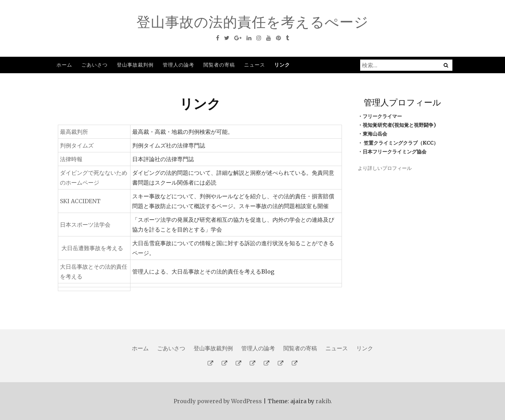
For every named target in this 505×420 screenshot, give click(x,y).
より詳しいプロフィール (385, 168)
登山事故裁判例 (135, 65)
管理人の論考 (179, 65)
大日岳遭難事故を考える (92, 248)
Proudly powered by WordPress (218, 401)
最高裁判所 (74, 132)
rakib (323, 401)
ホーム (64, 65)
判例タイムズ (77, 145)
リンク (282, 65)
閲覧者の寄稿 (219, 65)
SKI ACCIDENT (80, 201)
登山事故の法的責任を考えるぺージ (252, 22)
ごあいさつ (95, 65)
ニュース (255, 65)
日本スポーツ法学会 (85, 225)
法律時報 (71, 159)
